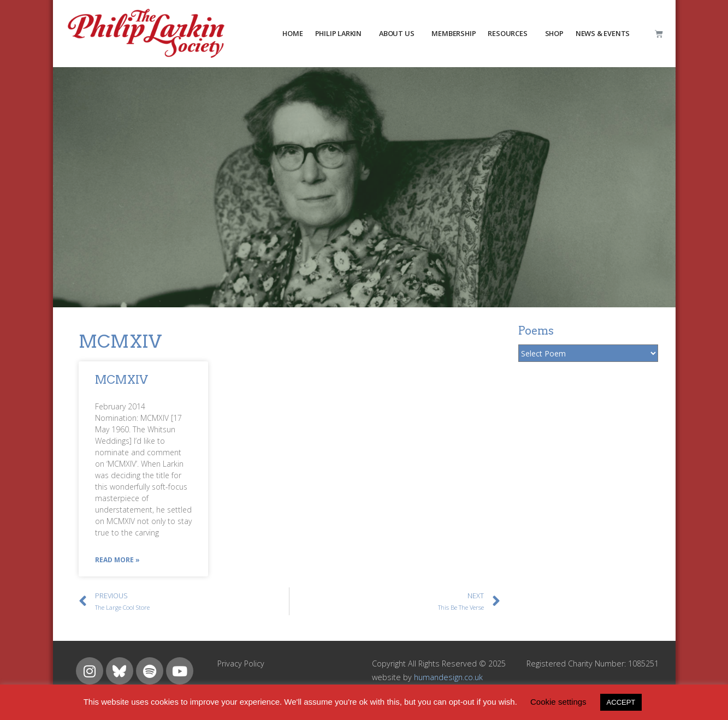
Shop (554, 33)
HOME (292, 33)
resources (507, 33)
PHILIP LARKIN (338, 33)
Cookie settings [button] (558, 702)
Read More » (117, 560)
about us (396, 33)
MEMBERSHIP (454, 33)
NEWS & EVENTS (603, 33)
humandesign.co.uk (448, 677)
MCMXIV (122, 380)
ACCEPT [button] (621, 702)
